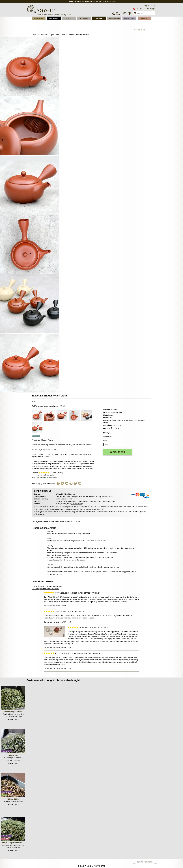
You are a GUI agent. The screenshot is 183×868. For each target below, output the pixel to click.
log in (52, 475)
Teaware (99, 18)
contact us (79, 522)
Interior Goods (129, 18)
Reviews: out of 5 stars (48, 473)
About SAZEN (39, 18)
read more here (98, 509)
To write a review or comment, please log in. (47, 586)
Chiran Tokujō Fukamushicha (13, 843)
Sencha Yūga (13, 755)
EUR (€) (146, 9)
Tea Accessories (114, 18)
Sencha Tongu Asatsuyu (13, 712)
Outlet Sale (144, 18)
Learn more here (108, 501)
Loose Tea (84, 18)
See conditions (107, 497)
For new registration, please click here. (45, 589)
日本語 (153, 6)
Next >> (146, 30)
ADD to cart (117, 452)
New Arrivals (54, 18)
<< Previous (136, 30)
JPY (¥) (153, 9)
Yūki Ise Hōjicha (13, 799)
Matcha (69, 18)
